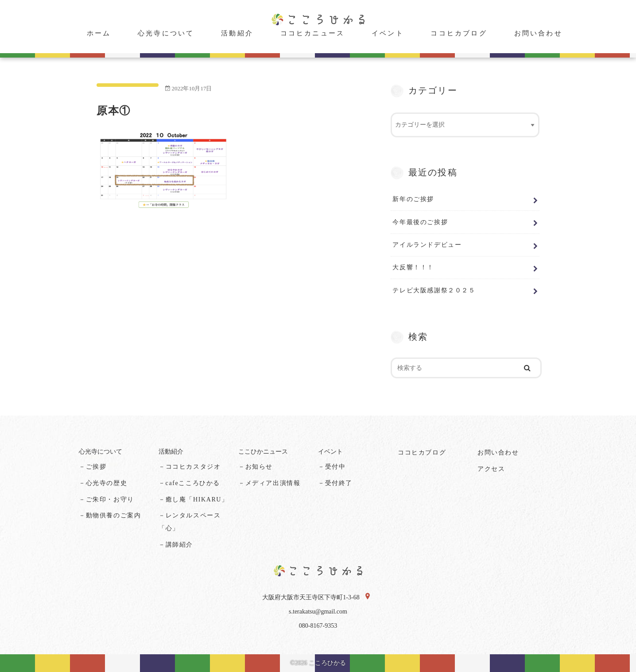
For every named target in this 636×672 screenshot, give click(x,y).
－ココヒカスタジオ (190, 467)
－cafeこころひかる (189, 483)
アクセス (491, 469)
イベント (388, 33)
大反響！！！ (413, 267)
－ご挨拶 (93, 467)
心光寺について (166, 33)
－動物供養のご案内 (110, 515)
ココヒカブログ (459, 33)
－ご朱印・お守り (107, 499)
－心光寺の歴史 (103, 483)
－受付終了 (335, 483)
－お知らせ (256, 467)
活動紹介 (237, 33)
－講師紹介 (176, 545)
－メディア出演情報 (269, 483)
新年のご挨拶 (413, 199)
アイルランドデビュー (427, 245)
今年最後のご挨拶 (420, 222)
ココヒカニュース (313, 33)
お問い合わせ (538, 33)
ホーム (99, 33)
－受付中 (332, 467)
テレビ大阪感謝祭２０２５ (434, 290)
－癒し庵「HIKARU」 (194, 499)
